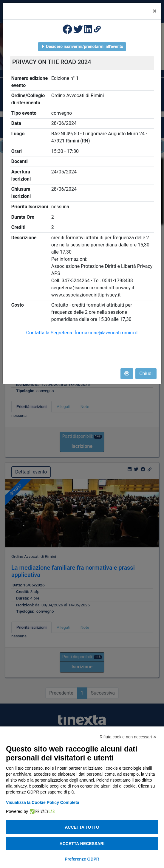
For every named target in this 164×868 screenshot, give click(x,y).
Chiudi (146, 374)
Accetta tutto (82, 827)
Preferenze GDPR (82, 859)
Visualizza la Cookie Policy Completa (43, 802)
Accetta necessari (82, 844)
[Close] (155, 11)
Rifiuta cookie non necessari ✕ (128, 737)
